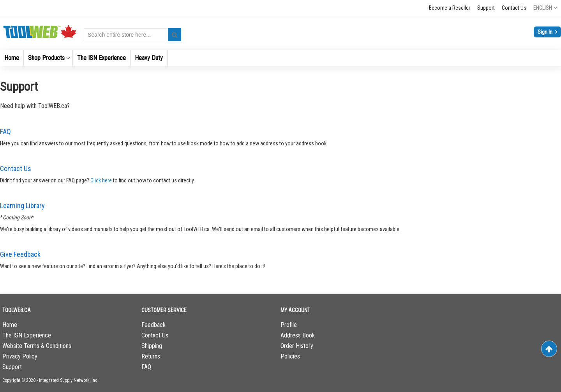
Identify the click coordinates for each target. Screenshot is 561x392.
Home (10, 325)
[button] (545, 8)
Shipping (152, 346)
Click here (101, 180)
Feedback (153, 325)
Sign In (546, 32)
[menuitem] (12, 58)
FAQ (5, 132)
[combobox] (132, 35)
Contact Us (514, 8)
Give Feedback (20, 254)
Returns (151, 356)
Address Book (298, 335)
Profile (289, 325)
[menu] (280, 58)
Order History (297, 346)
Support (486, 8)
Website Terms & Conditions (37, 346)
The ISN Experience (27, 335)
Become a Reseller (450, 8)
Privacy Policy (20, 356)
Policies (290, 356)
